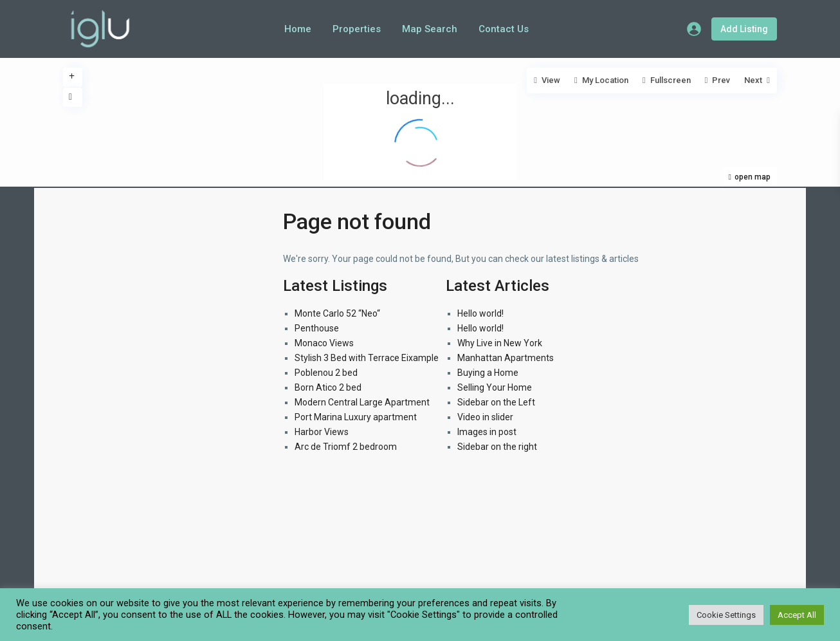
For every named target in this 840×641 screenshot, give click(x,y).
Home (298, 29)
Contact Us (504, 29)
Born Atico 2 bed (328, 387)
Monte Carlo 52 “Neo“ (337, 313)
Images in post (487, 432)
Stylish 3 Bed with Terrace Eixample (367, 358)
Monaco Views (324, 343)
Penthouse (317, 328)
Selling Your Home (495, 387)
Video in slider (485, 417)
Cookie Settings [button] (726, 615)
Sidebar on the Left (496, 402)
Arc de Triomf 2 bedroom (346, 447)
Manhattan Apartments (506, 358)
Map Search (430, 29)
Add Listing (744, 29)
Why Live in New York (500, 343)
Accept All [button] (797, 615)
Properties (357, 29)
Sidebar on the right (497, 447)
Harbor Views (322, 432)
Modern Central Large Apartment (362, 402)
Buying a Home (488, 373)
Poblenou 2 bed (326, 373)
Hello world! (480, 313)
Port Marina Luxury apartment (356, 417)
